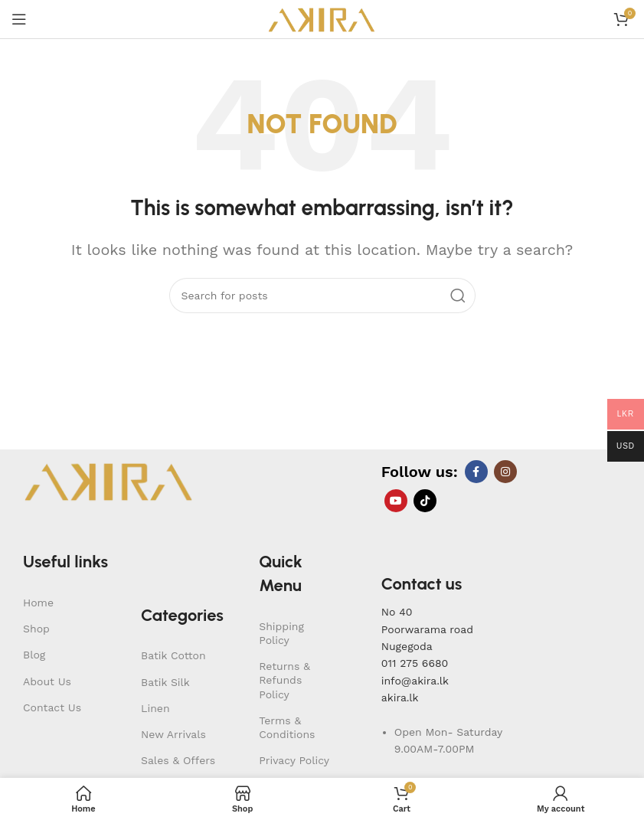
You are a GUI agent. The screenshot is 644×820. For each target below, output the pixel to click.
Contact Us (52, 707)
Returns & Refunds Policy (284, 680)
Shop (36, 629)
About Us (47, 681)
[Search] (322, 296)
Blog (34, 655)
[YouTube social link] (396, 501)
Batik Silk (165, 682)
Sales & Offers (178, 760)
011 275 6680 (415, 663)
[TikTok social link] (425, 501)
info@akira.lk (415, 681)
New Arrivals (173, 734)
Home (38, 603)
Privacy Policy (294, 760)
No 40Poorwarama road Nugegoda (427, 629)
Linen (155, 708)
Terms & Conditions (287, 727)
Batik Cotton (173, 655)
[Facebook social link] (476, 472)
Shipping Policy (281, 633)
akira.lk (400, 697)
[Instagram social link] (505, 472)
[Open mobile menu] (19, 19)
